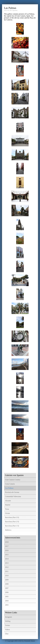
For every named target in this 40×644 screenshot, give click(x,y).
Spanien (15, 10)
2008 (7, 584)
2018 (7, 542)
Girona (7, 513)
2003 (7, 605)
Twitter (8, 625)
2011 (7, 571)
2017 (7, 546)
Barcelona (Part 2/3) (12, 522)
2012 (7, 567)
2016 (7, 550)
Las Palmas (9, 488)
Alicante (8, 501)
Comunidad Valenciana (13, 496)
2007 (7, 588)
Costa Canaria (10, 484)
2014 (7, 559)
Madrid (8, 505)
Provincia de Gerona (12, 492)
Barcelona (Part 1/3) (12, 526)
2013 (7, 563)
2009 (7, 580)
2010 (7, 576)
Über (7, 634)
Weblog (8, 621)
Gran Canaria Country (13, 480)
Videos (7, 630)
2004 (7, 601)
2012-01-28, (8, 10)
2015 (7, 555)
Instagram (9, 617)
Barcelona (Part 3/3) (12, 517)
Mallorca (8, 530)
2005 (7, 597)
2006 (7, 592)
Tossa (7, 509)
